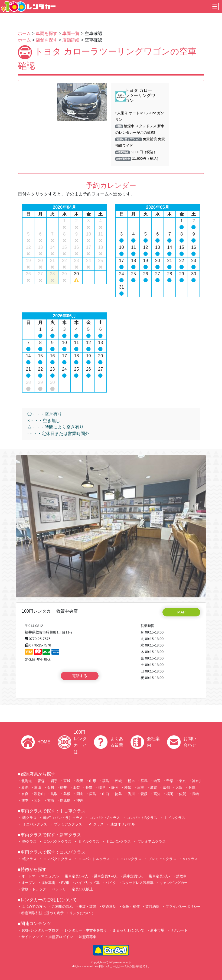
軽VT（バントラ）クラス (63, 818)
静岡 (115, 787)
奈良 (25, 794)
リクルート (179, 930)
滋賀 (154, 787)
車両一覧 (71, 33)
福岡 (170, 794)
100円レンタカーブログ (40, 930)
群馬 (144, 781)
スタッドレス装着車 (138, 883)
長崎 (195, 794)
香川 (131, 794)
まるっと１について (128, 930)
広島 (93, 794)
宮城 (67, 781)
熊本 (25, 800)
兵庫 (192, 787)
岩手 (54, 781)
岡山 (80, 794)
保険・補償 (131, 906)
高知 (157, 794)
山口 (106, 794)
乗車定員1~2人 (76, 876)
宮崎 (51, 800)
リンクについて (82, 913)
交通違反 (109, 906)
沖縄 (80, 800)
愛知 (128, 787)
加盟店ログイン (61, 937)
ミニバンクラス (34, 824)
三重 (141, 787)
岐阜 (102, 787)
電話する (80, 676)
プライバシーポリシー (183, 906)
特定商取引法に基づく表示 (43, 913)
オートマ (28, 876)
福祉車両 (48, 883)
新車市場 (157, 930)
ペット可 (59, 889)
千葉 (170, 781)
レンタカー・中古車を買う (86, 930)
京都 (166, 787)
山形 (93, 781)
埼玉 (157, 781)
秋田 (80, 781)
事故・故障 (88, 906)
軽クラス (29, 818)
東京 (182, 781)
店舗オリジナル (122, 824)
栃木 (131, 781)
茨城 (118, 781)
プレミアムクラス (67, 824)
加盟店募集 (88, 937)
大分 (38, 800)
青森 (41, 781)
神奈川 (197, 781)
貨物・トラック (34, 889)
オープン (28, 883)
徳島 (118, 794)
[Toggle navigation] (215, 6)
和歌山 (39, 794)
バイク (111, 883)
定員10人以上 (82, 889)
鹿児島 (65, 800)
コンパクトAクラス (104, 818)
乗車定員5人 (133, 876)
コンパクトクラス (57, 842)
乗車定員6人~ (159, 876)
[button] (61, 102)
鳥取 (54, 794)
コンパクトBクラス (142, 818)
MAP (181, 612)
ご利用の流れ (62, 906)
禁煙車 (181, 876)
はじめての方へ (34, 906)
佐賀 (182, 794)
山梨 (76, 787)
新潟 (25, 787)
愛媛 (144, 794)
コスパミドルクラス (94, 859)
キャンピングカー (174, 883)
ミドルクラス (174, 818)
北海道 (27, 781)
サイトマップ (32, 937)
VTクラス (96, 824)
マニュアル (50, 876)
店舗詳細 (71, 40)
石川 (51, 787)
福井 (63, 787)
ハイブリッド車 (87, 883)
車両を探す (47, 33)
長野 (89, 787)
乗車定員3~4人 (106, 876)
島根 (67, 794)
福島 (106, 781)
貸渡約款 (152, 906)
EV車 (65, 883)
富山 (38, 787)
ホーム (24, 33)
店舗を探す (47, 40)
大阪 (179, 787)
